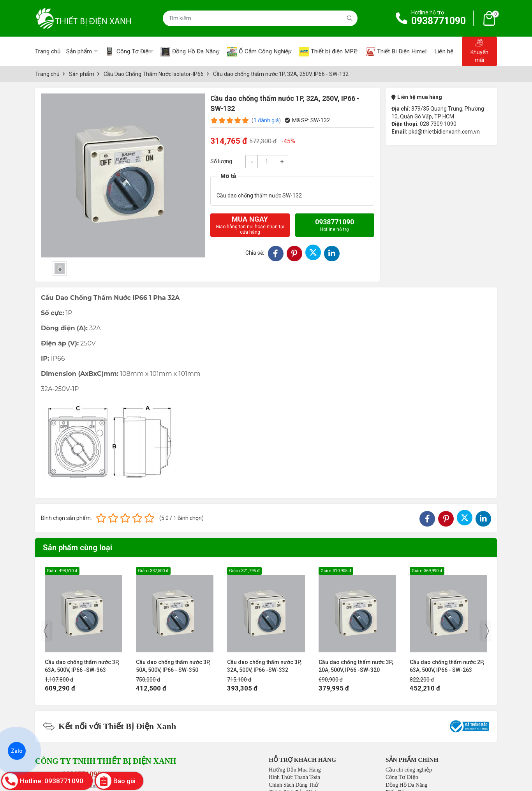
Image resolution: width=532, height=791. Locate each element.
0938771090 (439, 21)
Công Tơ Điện (402, 777)
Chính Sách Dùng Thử (293, 785)
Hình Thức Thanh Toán (294, 777)
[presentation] (46, 631)
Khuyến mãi (479, 51)
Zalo (17, 751)
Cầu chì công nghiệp (409, 770)
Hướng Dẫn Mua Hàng (295, 770)
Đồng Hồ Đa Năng (406, 785)
